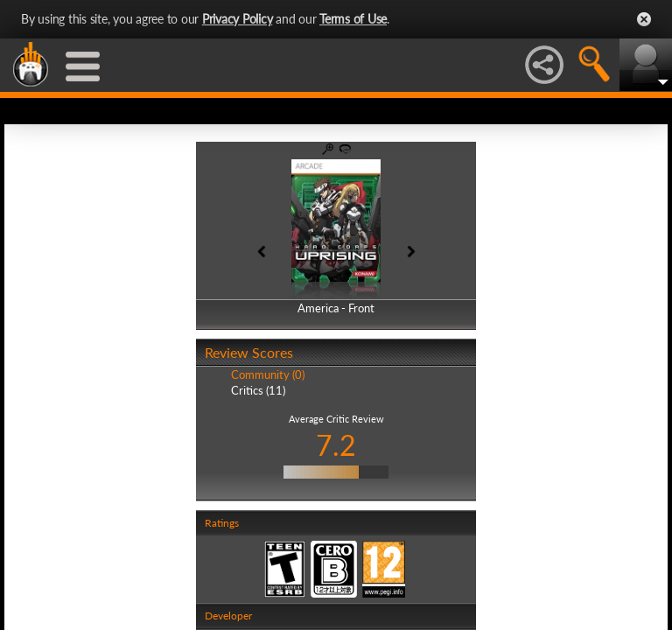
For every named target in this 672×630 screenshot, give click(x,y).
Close (644, 19)
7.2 (336, 445)
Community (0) (268, 374)
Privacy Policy (238, 19)
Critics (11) (258, 390)
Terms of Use (353, 19)
